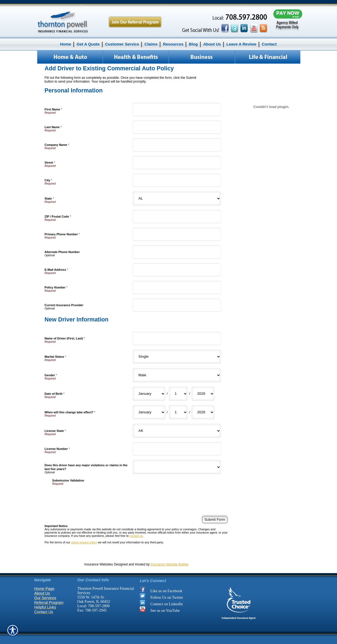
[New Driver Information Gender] (177, 375)
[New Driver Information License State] (177, 431)
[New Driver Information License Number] (177, 449)
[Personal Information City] (177, 180)
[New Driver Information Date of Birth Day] (178, 394)
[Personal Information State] (177, 198)
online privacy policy (84, 542)
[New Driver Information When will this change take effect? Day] (178, 412)
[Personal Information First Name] (177, 109)
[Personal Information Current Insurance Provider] (177, 305)
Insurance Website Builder (170, 564)
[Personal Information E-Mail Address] (177, 270)
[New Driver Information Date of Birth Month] (149, 394)
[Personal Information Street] (177, 163)
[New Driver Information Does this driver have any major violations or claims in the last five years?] (177, 467)
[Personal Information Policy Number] (177, 288)
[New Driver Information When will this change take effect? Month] (149, 412)
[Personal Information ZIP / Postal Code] (177, 217)
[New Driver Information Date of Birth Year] (203, 394)
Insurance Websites (98, 564)
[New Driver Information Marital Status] (177, 357)
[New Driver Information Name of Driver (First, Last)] (177, 338)
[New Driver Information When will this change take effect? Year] (203, 412)
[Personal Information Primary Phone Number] (177, 234)
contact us (136, 536)
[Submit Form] (215, 520)
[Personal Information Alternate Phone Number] (177, 252)
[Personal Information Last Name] (177, 127)
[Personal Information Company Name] (177, 145)
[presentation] (94, 496)
